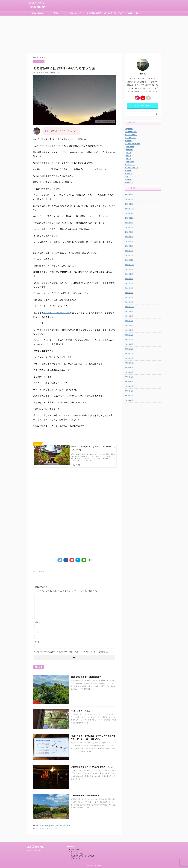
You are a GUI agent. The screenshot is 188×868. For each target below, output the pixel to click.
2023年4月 (129, 241)
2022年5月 (129, 283)
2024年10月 (129, 209)
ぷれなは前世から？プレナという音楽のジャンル (92, 771)
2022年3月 (129, 293)
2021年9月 (129, 311)
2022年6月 (129, 279)
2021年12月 (129, 307)
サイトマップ (76, 851)
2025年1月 (129, 204)
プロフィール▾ (133, 13)
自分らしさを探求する (34, 850)
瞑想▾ (56, 13)
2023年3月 (129, 246)
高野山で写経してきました (51, 833)
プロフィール (76, 857)
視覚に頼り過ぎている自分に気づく (86, 681)
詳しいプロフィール (143, 106)
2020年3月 (129, 396)
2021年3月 (129, 339)
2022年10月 (129, 265)
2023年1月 (129, 255)
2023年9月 (129, 223)
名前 (37, 627)
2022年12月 (129, 260)
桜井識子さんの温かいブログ (57, 313)
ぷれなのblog (37, 7)
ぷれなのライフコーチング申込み (114, 14)
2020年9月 (129, 367)
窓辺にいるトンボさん (81, 715)
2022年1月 (129, 302)
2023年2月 (129, 251)
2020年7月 (129, 377)
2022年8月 (129, 274)
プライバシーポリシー (79, 853)
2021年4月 (129, 335)
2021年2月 (129, 344)
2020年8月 (129, 372)
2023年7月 (129, 227)
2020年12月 (129, 353)
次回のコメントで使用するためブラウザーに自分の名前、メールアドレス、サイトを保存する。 (73, 656)
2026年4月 (129, 195)
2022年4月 (129, 288)
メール (38, 636)
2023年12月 (129, 213)
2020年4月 (129, 391)
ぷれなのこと (40, 576)
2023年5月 (129, 237)
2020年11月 (129, 358)
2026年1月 (129, 199)
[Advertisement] (94, 34)
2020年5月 (129, 386)
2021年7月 (129, 321)
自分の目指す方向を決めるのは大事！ (55, 830)
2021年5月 (129, 330)
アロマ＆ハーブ (75, 13)
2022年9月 (129, 269)
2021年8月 (129, 316)
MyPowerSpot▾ (37, 13)
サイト (37, 646)
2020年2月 (129, 400)
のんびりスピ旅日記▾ (94, 13)
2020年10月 (129, 363)
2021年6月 (129, 325)
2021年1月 (129, 349)
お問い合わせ (76, 849)
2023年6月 (129, 232)
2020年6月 (129, 382)
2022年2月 (129, 297)
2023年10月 (129, 218)
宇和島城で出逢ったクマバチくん (85, 800)
